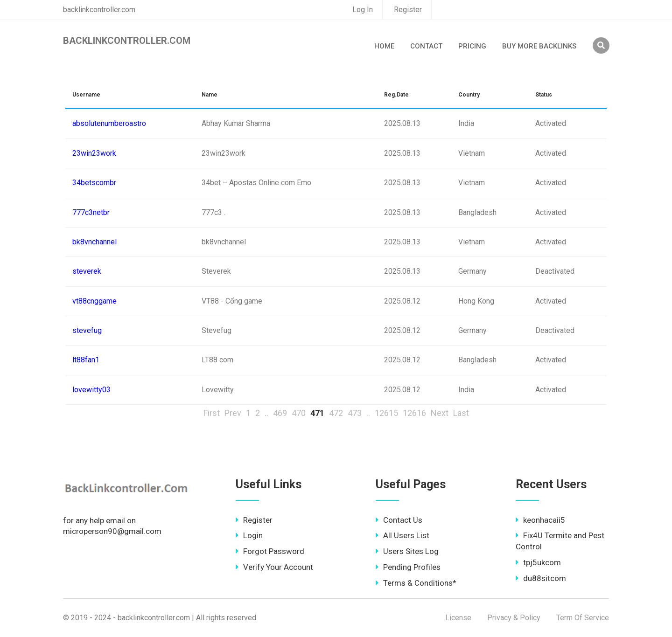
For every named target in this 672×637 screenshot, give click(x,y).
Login (249, 535)
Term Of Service (583, 618)
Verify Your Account (274, 567)
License (458, 618)
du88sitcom (541, 578)
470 (299, 413)
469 (280, 413)
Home (384, 46)
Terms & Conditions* (416, 583)
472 (336, 413)
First (212, 413)
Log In (363, 10)
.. (266, 413)
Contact (426, 46)
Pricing (472, 46)
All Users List (402, 535)
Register (408, 10)
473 (355, 413)
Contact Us (399, 520)
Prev (233, 413)
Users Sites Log (407, 551)
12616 (414, 413)
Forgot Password (270, 551)
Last (461, 413)
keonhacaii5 (540, 520)
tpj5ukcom (538, 562)
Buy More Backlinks (539, 46)
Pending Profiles (408, 567)
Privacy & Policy (514, 618)
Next (440, 413)
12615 (386, 413)
